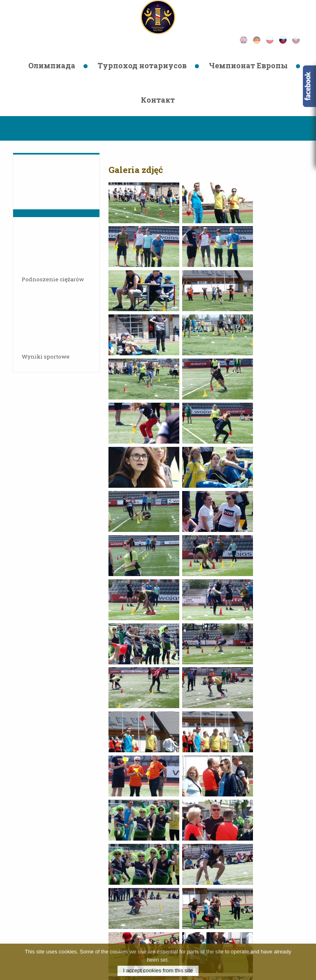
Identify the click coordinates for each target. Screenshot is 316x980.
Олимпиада (52, 65)
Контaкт (158, 100)
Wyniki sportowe (49, 356)
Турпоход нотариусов (142, 65)
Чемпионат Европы (248, 65)
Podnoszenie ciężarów (55, 279)
